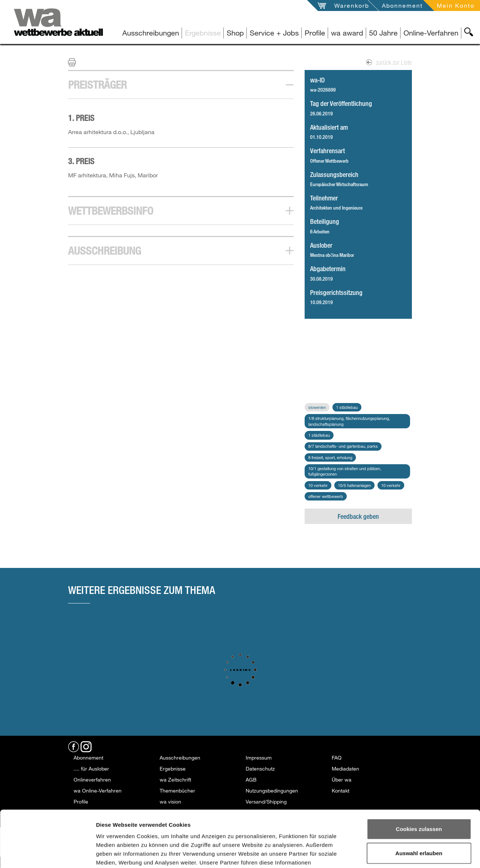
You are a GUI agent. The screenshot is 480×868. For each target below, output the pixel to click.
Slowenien (317, 407)
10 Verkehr (318, 485)
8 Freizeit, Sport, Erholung (330, 457)
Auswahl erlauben (419, 797)
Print (76, 62)
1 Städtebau (347, 407)
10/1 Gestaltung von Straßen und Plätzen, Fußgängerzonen (345, 471)
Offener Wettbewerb (326, 496)
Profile (315, 33)
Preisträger (97, 85)
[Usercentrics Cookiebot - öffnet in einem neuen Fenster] (47, 854)
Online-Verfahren (431, 33)
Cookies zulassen (419, 773)
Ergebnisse (203, 33)
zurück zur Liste (389, 62)
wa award (347, 33)
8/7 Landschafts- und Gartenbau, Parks (343, 446)
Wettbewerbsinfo (111, 211)
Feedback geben (358, 516)
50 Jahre (383, 33)
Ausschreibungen (151, 33)
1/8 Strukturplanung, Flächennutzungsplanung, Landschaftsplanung (349, 421)
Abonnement (402, 5)
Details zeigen (391, 854)
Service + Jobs (274, 33)
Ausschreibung (105, 251)
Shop (235, 33)
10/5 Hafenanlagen (354, 485)
